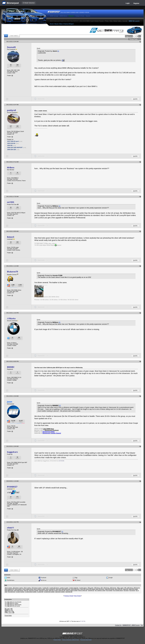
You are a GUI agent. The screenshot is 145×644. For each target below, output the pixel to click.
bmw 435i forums (110, 589)
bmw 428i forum (75, 589)
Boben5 (11, 237)
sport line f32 (69, 592)
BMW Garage (54, 16)
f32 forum (126, 590)
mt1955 (11, 202)
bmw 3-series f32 (9, 589)
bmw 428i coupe (66, 589)
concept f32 (91, 590)
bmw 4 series (18, 589)
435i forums (113, 588)
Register (136, 3)
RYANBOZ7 (12, 487)
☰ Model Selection (29, 3)
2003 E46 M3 (11, 143)
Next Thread (77, 596)
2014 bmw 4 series (37, 588)
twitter (9, 578)
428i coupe (90, 588)
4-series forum (83, 588)
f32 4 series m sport (100, 590)
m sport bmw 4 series (31, 592)
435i (102, 588)
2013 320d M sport (13, 141)
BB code (7, 609)
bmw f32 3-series (34, 590)
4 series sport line (74, 588)
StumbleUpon (11, 580)
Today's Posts (80, 16)
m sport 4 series (20, 592)
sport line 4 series (60, 592)
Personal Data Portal (86, 640)
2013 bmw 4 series (18, 588)
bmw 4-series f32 (50, 589)
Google (111, 578)
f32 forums (132, 590)
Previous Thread (69, 596)
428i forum (97, 588)
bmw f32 (26, 590)
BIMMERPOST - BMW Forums (131, 625)
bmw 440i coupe (133, 589)
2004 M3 (10, 145)
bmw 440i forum (9, 590)
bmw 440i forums (19, 590)
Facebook (44, 578)
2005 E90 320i (12, 150)
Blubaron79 (12, 272)
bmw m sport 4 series (72, 590)
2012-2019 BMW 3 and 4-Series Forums (92, 21)
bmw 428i (58, 589)
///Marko (11, 318)
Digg (76, 578)
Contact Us (118, 625)
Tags (6, 585)
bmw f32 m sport (53, 590)
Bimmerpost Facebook (52, 430)
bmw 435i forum (100, 589)
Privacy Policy (57, 640)
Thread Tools (134, 39)
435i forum (106, 588)
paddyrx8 (11, 110)
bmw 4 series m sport (39, 589)
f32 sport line (12, 592)
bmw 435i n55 (119, 589)
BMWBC (11, 367)
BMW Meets (63, 16)
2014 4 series (27, 588)
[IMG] (6, 611)
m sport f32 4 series (49, 592)
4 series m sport (64, 588)
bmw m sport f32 (83, 590)
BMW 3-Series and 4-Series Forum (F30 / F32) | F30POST (64, 21)
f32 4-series (109, 590)
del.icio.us (44, 580)
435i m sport (120, 588)
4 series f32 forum (54, 588)
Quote (135, 99)
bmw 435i (83, 589)
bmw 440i (126, 589)
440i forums (137, 588)
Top (142, 625)
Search (88, 16)
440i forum (130, 588)
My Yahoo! (78, 580)
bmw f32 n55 (62, 590)
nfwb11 (11, 528)
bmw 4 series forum (28, 589)
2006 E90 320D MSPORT (15, 147)
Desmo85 (11, 47)
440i (125, 588)
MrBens (11, 168)
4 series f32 (46, 588)
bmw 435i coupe (91, 589)
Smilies (7, 610)
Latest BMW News (48, 429)
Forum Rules (8, 616)
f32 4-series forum (118, 590)
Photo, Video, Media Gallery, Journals (116, 21)
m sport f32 (40, 592)
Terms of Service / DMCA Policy (71, 640)
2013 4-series (8, 588)
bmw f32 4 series (44, 590)
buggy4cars (12, 452)
